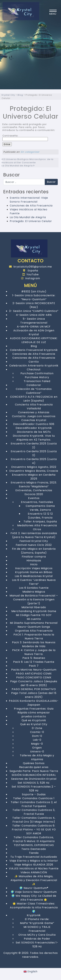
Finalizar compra (34, 557)
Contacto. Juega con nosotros (34, 416)
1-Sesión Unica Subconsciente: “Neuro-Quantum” (34, 297)
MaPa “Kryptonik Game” (37, 923)
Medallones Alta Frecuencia (37, 525)
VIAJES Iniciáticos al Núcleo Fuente (34, 868)
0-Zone (37, 728)
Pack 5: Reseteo (34, 658)
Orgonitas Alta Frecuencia (34, 631)
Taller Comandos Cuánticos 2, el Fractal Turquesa (34, 804)
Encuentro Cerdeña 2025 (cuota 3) (34, 453)
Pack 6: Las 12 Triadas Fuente (34, 662)
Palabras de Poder (37, 939)
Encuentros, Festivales (37, 502)
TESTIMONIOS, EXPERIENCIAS (34, 845)
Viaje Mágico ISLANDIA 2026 (34, 865)
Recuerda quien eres (34, 767)
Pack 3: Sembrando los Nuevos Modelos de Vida (34, 644)
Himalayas (34, 560)
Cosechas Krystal (34, 420)
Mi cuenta (34, 619)
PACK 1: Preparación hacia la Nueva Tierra (34, 637)
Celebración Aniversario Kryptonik (34, 366)
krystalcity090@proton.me (30, 267)
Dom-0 (37, 736)
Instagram (31, 278)
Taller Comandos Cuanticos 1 (34, 798)
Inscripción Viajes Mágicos (34, 568)
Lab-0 (37, 740)
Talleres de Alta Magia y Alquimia (37, 757)
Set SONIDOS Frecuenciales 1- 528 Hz (37, 945)
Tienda (34, 853)
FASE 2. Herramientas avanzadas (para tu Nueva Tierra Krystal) (34, 535)
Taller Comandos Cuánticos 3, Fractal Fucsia (34, 812)
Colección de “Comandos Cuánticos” (34, 391)
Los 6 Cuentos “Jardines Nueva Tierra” (34, 582)
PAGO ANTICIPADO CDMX (34, 674)
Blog (34, 346)
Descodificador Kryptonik (34, 428)
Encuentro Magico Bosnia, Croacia (34, 471)
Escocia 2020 (34, 494)
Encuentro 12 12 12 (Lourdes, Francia (40, 516)
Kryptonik (34, 915)
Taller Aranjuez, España (40, 522)
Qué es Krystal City (34, 724)
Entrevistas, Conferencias (34, 490)
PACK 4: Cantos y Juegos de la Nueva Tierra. (34, 652)
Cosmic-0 (37, 732)
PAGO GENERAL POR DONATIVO (34, 689)
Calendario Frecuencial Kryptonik (34, 350)
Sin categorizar (30, 152)
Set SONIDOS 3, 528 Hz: (34, 783)
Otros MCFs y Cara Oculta (37, 935)
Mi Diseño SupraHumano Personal (34, 623)
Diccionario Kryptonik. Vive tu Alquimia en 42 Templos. (34, 438)
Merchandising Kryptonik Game (34, 611)
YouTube (31, 274)
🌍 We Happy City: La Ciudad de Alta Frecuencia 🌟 (34, 898)
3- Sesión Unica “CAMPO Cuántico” (34, 311)
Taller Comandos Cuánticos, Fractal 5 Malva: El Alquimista (34, 839)
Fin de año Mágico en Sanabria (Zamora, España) (34, 551)
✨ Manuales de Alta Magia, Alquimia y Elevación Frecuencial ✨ (34, 880)
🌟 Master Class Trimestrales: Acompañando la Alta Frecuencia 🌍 (34, 907)
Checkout (34, 369)
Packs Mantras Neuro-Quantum (34, 670)
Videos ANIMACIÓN (34, 872)
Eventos (34, 498)
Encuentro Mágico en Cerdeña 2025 (34, 477)
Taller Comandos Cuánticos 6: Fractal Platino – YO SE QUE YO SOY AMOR (34, 829)
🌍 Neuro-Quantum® (34, 888)
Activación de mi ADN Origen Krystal (34, 332)
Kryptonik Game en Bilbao (34, 572)
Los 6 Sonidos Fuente (34, 588)
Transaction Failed (37, 381)
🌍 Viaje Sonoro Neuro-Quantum (34, 892)
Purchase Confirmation (37, 373)
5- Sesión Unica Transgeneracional (34, 321)
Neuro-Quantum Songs (34, 627)
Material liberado (34, 607)
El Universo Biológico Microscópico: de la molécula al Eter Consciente (27, 161)
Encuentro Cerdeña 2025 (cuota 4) (34, 461)
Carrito (34, 362)
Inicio (34, 564)
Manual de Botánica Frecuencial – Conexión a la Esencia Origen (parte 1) (34, 599)
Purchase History (37, 377)
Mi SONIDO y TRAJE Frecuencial (37, 929)
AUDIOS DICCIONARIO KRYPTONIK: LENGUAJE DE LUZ (34, 340)
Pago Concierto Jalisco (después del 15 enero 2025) (34, 683)
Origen (37, 748)
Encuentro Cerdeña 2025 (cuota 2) (34, 445)
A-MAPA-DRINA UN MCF (34, 327)
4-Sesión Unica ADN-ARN (34, 315)
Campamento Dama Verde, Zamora (40, 508)
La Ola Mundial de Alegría (18, 166)
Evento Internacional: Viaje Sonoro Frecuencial (29, 200)
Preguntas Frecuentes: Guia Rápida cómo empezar (34, 711)
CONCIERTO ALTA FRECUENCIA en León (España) (34, 399)
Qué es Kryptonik (34, 720)
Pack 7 (34, 666)
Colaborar (34, 385)
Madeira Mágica (34, 592)
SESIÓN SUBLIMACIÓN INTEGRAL (34, 775)
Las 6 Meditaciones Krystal (34, 576)
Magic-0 (37, 744)
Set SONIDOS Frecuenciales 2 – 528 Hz (34, 789)
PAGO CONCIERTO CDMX (34, 677)
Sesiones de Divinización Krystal (34, 779)
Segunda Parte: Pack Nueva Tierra (34, 771)
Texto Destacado (34, 849)
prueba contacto (34, 716)
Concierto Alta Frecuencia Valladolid (34, 407)
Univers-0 (37, 752)
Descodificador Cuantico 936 (34, 424)
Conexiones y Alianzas (34, 412)
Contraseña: (25, 138)
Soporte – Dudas (34, 794)
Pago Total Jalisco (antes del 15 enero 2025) (34, 695)
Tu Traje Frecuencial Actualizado (34, 857)
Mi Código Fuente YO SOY (34, 615)
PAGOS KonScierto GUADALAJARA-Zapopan (34, 703)
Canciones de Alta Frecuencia (31, 206)
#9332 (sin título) (34, 291)
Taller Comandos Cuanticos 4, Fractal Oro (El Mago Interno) (34, 820)
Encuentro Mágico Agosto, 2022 (34, 467)
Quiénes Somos (34, 763)
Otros (37, 529)
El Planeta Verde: (37, 919)
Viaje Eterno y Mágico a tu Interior (34, 861)
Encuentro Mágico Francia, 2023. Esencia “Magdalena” (34, 484)
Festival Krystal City (34, 541)
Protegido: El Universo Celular (31, 221)
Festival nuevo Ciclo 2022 (34, 545)
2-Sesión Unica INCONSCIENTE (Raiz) (34, 305)
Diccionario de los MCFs (34, 432)
